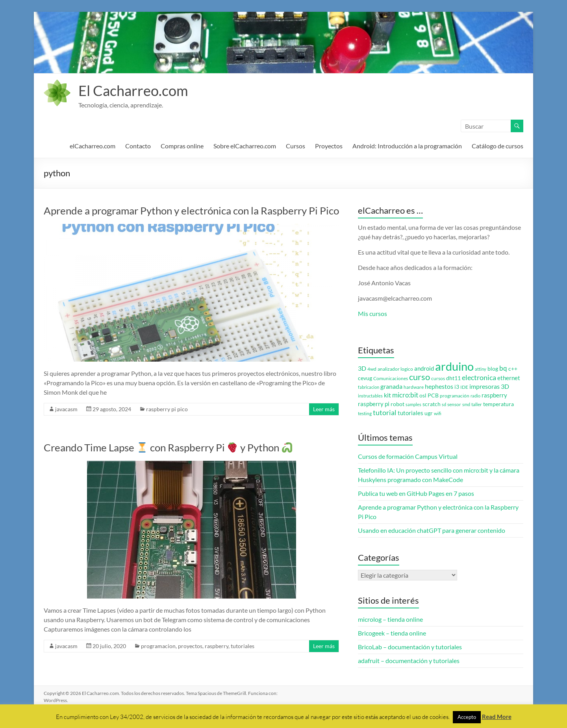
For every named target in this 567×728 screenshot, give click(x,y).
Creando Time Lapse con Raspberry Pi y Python (168, 447)
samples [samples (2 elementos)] (413, 404)
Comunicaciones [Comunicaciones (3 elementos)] (391, 378)
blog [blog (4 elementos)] (493, 369)
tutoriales (243, 646)
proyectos (190, 646)
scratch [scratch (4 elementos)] (432, 404)
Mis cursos (372, 313)
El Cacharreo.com (133, 91)
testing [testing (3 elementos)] (365, 413)
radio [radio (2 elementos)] (475, 396)
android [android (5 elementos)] (424, 369)
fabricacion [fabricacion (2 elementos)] (369, 387)
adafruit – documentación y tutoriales (409, 661)
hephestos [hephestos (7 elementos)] (439, 386)
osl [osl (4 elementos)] (423, 395)
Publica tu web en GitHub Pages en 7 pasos (416, 493)
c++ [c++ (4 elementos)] (513, 369)
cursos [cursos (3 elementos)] (438, 378)
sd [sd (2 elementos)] (444, 404)
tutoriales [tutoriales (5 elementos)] (410, 413)
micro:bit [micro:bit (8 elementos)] (405, 395)
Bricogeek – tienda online (392, 633)
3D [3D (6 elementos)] (362, 368)
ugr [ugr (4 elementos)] (429, 413)
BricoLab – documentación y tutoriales (410, 647)
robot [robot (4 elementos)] (397, 404)
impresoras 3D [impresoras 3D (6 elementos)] (489, 386)
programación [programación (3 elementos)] (455, 396)
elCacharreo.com (93, 146)
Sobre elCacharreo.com (245, 146)
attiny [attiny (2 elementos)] (481, 369)
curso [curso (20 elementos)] (420, 377)
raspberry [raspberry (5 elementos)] (494, 395)
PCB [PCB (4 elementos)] (433, 395)
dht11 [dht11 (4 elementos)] (453, 378)
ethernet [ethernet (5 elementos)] (509, 378)
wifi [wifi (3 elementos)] (438, 413)
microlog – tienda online (390, 619)
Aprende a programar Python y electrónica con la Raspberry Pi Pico (191, 211)
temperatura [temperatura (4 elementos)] (498, 404)
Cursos (296, 146)
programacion (158, 646)
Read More (497, 717)
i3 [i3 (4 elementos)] (457, 387)
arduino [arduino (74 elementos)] (454, 366)
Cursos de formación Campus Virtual (408, 456)
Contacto (138, 146)
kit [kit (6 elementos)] (387, 395)
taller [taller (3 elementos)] (477, 404)
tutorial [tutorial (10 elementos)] (385, 412)
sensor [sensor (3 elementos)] (454, 404)
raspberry (217, 646)
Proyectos (329, 146)
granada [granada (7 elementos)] (391, 386)
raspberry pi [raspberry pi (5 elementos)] (374, 404)
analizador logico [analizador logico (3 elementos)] (395, 369)
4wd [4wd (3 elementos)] (372, 369)
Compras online (182, 146)
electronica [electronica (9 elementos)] (479, 378)
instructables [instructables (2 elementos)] (370, 396)
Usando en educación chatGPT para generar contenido (432, 530)
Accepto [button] (467, 717)
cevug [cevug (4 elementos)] (365, 378)
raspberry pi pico (167, 409)
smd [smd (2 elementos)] (466, 404)
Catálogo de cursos (498, 146)
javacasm (66, 409)
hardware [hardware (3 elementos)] (414, 387)
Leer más (324, 409)
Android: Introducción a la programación (407, 146)
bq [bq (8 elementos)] (503, 368)
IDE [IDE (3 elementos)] (464, 387)
